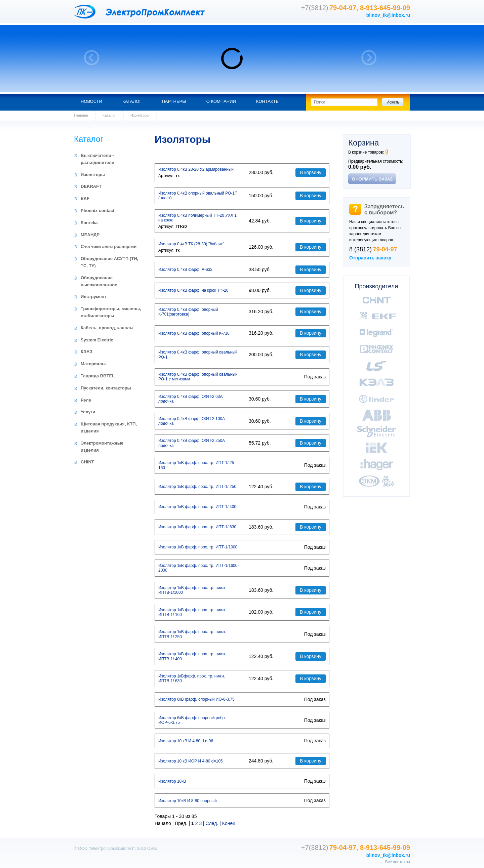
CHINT (87, 462)
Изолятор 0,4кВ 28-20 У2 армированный (196, 169)
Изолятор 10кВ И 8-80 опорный (188, 801)
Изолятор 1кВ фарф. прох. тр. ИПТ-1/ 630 (197, 527)
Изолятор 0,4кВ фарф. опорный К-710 (194, 333)
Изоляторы (93, 175)
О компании (221, 101)
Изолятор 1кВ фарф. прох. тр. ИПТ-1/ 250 (197, 487)
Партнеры (174, 101)
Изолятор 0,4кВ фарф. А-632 (185, 270)
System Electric (97, 340)
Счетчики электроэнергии (109, 246)
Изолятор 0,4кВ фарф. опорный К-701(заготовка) (188, 312)
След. (212, 823)
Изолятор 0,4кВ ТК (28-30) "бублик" (191, 244)
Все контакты (398, 862)
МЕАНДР (90, 235)
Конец (229, 823)
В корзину (311, 172)
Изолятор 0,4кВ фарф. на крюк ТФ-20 (193, 290)
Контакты (268, 101)
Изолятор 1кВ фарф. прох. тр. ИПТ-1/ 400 (197, 507)
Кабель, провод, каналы (107, 328)
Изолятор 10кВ (172, 781)
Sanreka (89, 223)
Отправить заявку (370, 258)
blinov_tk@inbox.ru (388, 15)
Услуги (88, 412)
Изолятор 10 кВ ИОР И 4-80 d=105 (191, 761)
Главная (81, 115)
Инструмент (94, 297)
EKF (85, 198)
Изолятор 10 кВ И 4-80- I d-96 (186, 741)
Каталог (132, 101)
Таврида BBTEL (98, 376)
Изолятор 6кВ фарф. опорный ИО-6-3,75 (196, 699)
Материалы (93, 364)
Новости (91, 101)
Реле (86, 400)
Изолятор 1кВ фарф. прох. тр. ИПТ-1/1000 (198, 547)
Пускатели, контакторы (106, 388)
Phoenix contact (97, 211)
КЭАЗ (87, 352)
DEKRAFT (91, 186)
